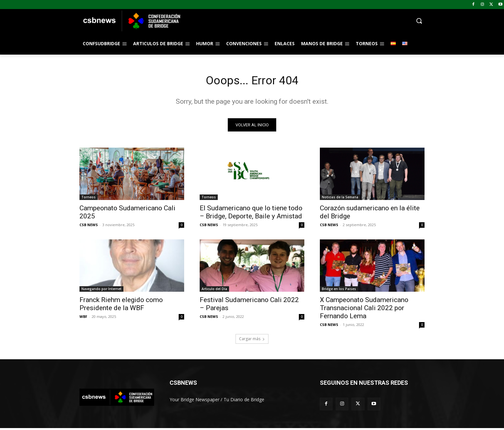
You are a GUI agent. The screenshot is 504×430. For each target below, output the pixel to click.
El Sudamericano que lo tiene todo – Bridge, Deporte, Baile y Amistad (251, 214)
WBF (83, 318)
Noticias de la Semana (340, 199)
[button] (304, 21)
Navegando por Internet (101, 291)
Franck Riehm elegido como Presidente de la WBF (121, 306)
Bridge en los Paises (339, 291)
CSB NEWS (89, 227)
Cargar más (252, 341)
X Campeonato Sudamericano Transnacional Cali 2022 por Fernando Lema (364, 310)
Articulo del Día (214, 291)
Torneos (89, 199)
